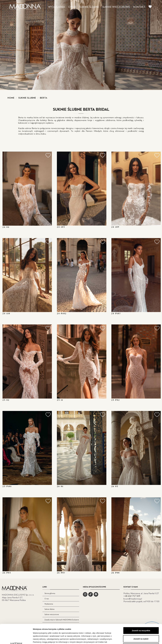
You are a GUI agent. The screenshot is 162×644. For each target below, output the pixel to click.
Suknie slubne (27, 98)
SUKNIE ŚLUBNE (89, 7)
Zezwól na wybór (141, 619)
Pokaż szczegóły (134, 639)
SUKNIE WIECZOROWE (116, 7)
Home (11, 98)
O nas (47, 599)
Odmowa (141, 628)
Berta (44, 98)
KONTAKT (139, 7)
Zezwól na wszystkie (141, 611)
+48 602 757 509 (132, 596)
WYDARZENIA (57, 7)
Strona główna (50, 593)
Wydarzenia (49, 604)
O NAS (72, 7)
